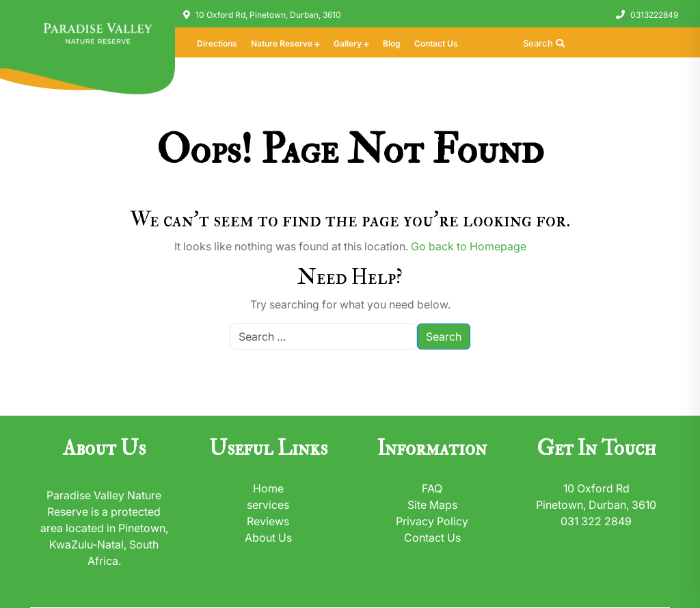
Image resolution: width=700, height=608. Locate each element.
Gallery (348, 43)
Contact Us (436, 43)
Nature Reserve (282, 43)
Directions (217, 43)
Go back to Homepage (469, 246)
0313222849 (654, 15)
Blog (392, 43)
